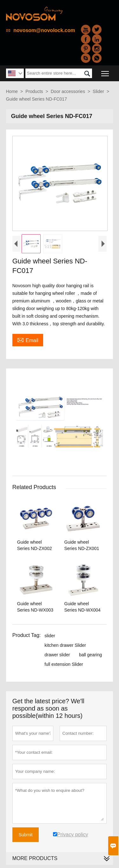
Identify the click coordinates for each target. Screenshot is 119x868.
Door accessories (68, 91)
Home (12, 91)
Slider (98, 91)
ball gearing (90, 655)
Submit (26, 835)
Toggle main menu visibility (106, 71)
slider (50, 636)
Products (34, 91)
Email (28, 340)
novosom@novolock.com (44, 30)
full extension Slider (64, 664)
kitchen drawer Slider (65, 645)
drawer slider (57, 655)
